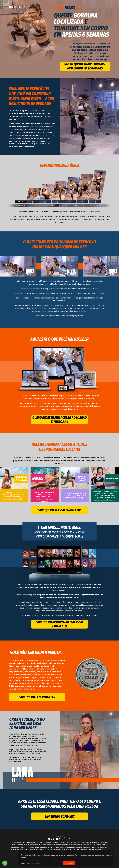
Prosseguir (69, 863)
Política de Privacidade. (30, 863)
